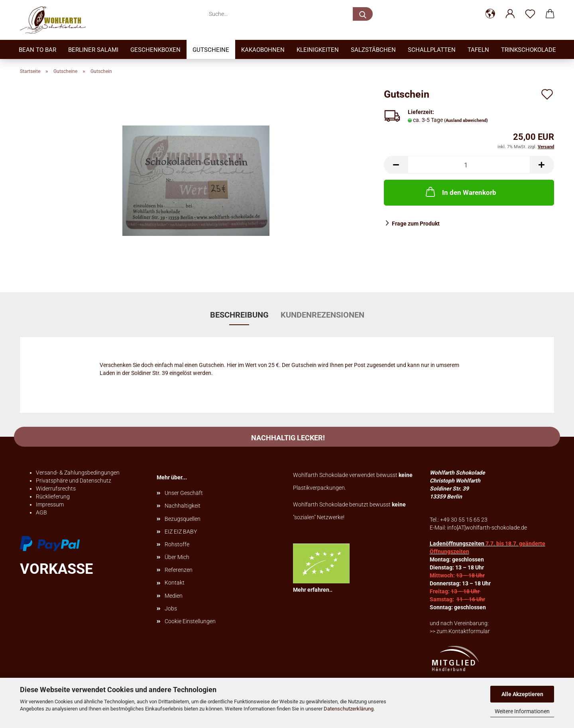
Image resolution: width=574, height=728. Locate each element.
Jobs (171, 608)
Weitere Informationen (522, 711)
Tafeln (478, 50)
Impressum (50, 504)
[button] (490, 14)
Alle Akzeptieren (522, 694)
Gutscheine (211, 50)
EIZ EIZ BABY (181, 532)
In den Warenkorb (460, 192)
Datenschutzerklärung (349, 709)
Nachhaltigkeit (183, 506)
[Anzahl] (469, 165)
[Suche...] (363, 14)
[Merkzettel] (530, 14)
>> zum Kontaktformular (460, 631)
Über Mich (177, 557)
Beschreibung (239, 315)
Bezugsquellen (183, 519)
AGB (41, 512)
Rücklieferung (53, 496)
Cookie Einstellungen (190, 621)
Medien (174, 596)
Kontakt (175, 583)
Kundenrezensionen (322, 315)
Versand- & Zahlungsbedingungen (78, 473)
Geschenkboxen (155, 50)
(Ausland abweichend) (466, 121)
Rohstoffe (177, 544)
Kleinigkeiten (318, 50)
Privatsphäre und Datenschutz (74, 481)
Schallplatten (432, 50)
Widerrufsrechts (56, 489)
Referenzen (179, 570)
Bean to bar (37, 50)
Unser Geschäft (184, 493)
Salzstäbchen (373, 50)
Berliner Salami (93, 50)
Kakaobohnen (263, 50)
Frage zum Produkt (416, 224)
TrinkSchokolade (529, 50)
